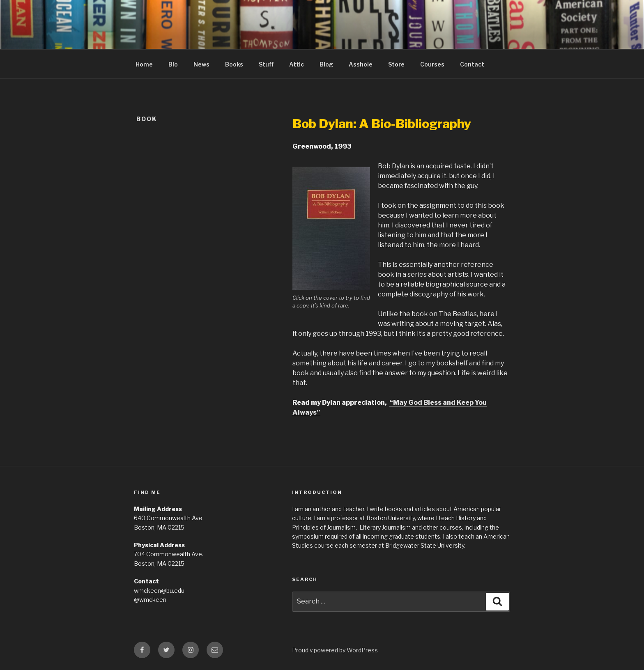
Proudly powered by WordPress (335, 650)
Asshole (361, 64)
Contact (472, 64)
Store (396, 64)
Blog (326, 64)
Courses (432, 64)
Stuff (266, 64)
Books (234, 64)
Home (144, 64)
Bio (173, 64)
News (201, 64)
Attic (297, 64)
